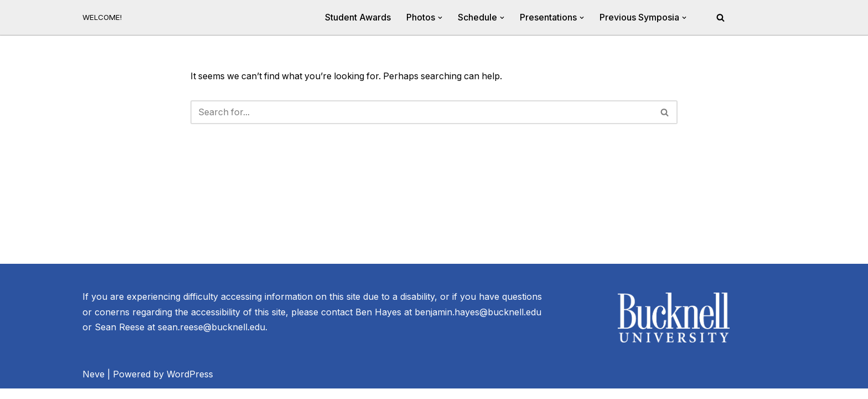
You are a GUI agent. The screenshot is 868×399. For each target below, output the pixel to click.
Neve (94, 385)
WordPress (190, 385)
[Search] (720, 17)
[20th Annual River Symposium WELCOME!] (102, 17)
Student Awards (358, 17)
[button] (440, 18)
